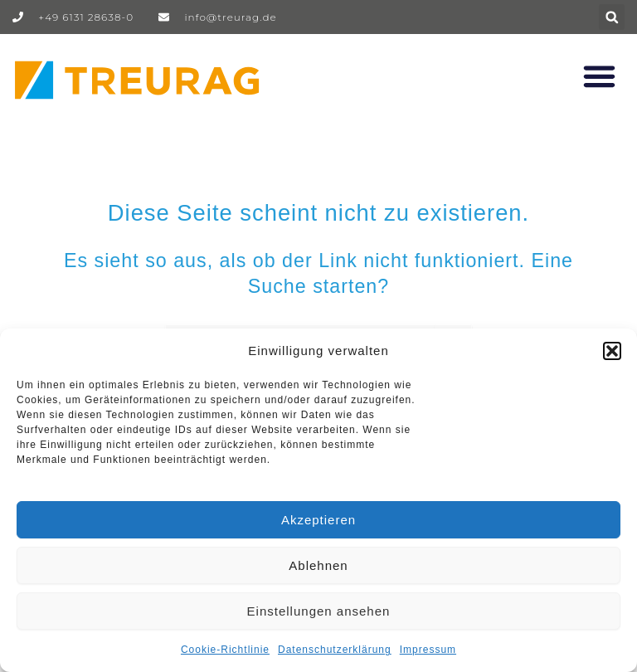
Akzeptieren (318, 520)
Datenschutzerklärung (335, 650)
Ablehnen (318, 565)
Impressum (428, 650)
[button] (612, 351)
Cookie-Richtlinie (225, 650)
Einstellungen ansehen (319, 611)
